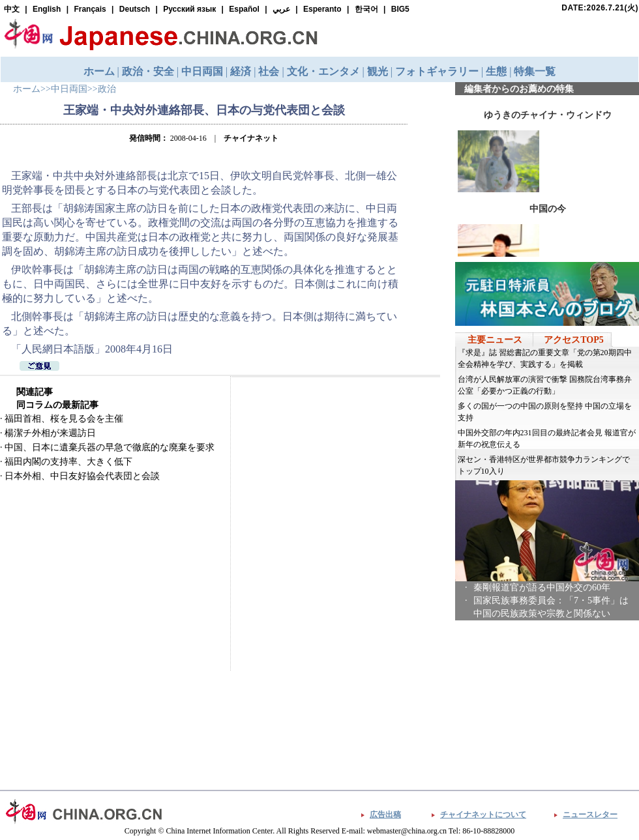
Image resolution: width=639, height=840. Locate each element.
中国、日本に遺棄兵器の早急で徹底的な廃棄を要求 (110, 447)
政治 (107, 89)
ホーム (27, 89)
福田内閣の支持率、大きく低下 (68, 462)
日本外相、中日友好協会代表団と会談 (82, 476)
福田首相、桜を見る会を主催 (64, 419)
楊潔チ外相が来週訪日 (50, 433)
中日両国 (69, 89)
